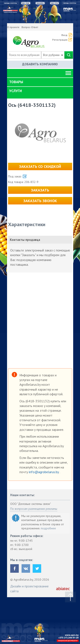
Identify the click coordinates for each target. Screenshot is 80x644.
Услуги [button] (15, 91)
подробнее (48, 528)
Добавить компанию (40, 64)
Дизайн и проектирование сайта (29, 588)
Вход (64, 35)
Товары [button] (16, 82)
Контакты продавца (25, 240)
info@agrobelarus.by (44, 472)
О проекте (13, 27)
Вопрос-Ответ (30, 27)
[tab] (40, 82)
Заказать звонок (40, 201)
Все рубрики (53, 55)
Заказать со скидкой (40, 166)
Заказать (40, 190)
